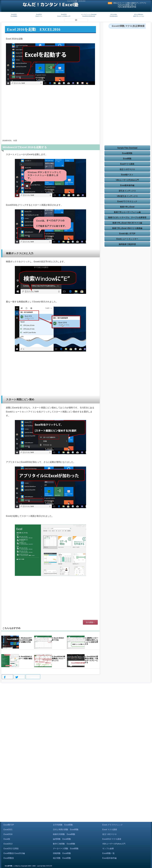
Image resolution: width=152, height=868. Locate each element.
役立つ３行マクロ (127, 169)
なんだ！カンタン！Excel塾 (51, 5)
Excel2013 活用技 (11, 849)
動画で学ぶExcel (127, 207)
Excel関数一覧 (108, 853)
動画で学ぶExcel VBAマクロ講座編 (127, 228)
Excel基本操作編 (127, 185)
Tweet (19, 677)
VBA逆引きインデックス (127, 196)
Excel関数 (127, 159)
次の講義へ (90, 622)
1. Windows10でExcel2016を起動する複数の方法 (26, 640)
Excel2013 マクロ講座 (112, 839)
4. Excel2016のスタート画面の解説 (26, 658)
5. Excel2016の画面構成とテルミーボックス (59, 659)
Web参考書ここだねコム (13, 866)
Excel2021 (14, 14)
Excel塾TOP (9, 825)
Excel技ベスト (127, 175)
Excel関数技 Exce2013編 (14, 853)
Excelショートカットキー (127, 239)
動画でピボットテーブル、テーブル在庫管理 (127, 218)
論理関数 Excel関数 (62, 839)
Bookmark (33, 677)
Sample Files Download (127, 148)
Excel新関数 (127, 153)
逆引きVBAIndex (139, 14)
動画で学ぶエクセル (139, 16)
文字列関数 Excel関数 (63, 825)
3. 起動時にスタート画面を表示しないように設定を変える (91, 641)
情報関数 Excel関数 (62, 853)
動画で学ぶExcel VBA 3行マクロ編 (127, 223)
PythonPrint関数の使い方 (127, 5)
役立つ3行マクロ (110, 834)
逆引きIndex (114, 14)
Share (7, 677)
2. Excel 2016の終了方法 (58, 639)
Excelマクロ (39, 16)
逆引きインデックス (127, 191)
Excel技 (7, 839)
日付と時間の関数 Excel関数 (66, 830)
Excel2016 (64, 14)
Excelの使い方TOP (127, 234)
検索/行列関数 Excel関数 (64, 834)
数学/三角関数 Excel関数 (64, 844)
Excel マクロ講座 (110, 830)
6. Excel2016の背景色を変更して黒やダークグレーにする (91, 659)
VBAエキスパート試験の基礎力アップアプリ (130, 3)
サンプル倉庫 (108, 849)
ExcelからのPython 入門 (64, 16)
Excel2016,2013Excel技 (89, 16)
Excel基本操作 (114, 16)
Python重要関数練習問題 (127, 7)
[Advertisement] (50, 118)
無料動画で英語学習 (127, 244)
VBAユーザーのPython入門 (127, 180)
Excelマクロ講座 (127, 164)
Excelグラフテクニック (127, 201)
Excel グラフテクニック (113, 825)
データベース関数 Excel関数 (66, 849)
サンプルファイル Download (89, 14)
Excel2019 (39, 14)
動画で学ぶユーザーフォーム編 (127, 212)
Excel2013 (8, 844)
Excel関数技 (14, 16)
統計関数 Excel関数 (62, 858)
